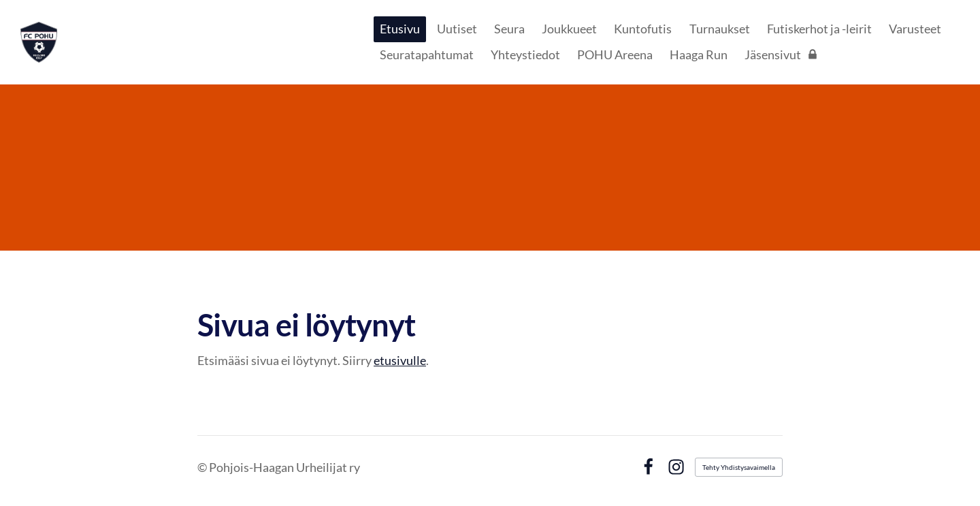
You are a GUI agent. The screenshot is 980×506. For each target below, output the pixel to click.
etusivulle (400, 360)
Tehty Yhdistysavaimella (739, 467)
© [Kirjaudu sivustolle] (203, 467)
